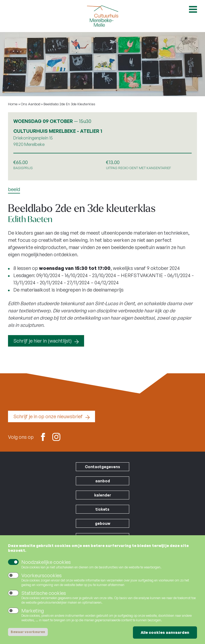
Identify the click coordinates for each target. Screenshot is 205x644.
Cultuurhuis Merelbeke (102, 16)
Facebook (43, 436)
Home (13, 104)
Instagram (56, 436)
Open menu (193, 9)
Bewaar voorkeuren (28, 632)
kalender (103, 495)
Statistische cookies (44, 593)
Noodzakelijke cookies (46, 562)
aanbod (103, 481)
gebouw (103, 523)
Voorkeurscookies (42, 576)
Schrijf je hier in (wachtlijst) (43, 341)
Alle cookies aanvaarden (165, 633)
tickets (102, 509)
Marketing (33, 611)
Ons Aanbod (31, 104)
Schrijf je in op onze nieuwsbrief (48, 416)
